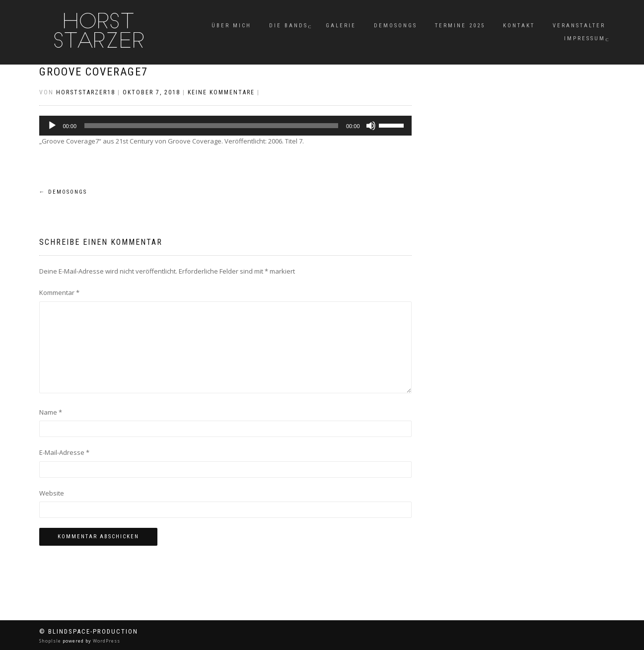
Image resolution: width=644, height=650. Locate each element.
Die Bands (288, 26)
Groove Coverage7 (94, 72)
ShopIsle (51, 641)
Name (51, 412)
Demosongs (395, 26)
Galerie (341, 26)
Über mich (231, 26)
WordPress (106, 641)
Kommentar (59, 292)
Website (52, 493)
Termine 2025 (460, 26)
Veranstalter (579, 26)
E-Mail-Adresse (64, 452)
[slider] (211, 126)
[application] (225, 126)
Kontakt (519, 26)
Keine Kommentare (221, 92)
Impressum (585, 38)
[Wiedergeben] (52, 126)
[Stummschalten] (371, 126)
